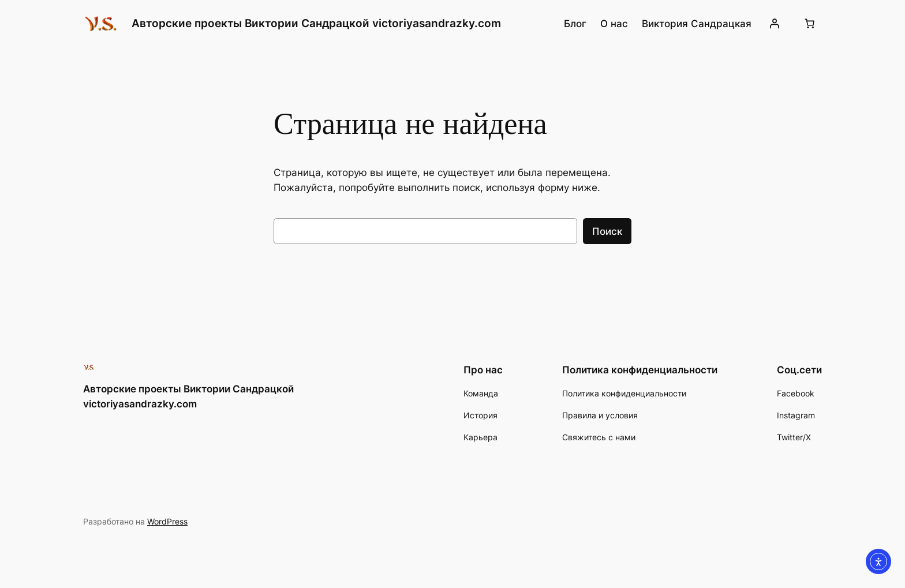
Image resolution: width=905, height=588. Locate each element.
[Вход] (775, 24)
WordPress (167, 521)
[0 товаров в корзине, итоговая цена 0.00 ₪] (810, 24)
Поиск (607, 231)
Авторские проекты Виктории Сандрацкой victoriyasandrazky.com (316, 23)
